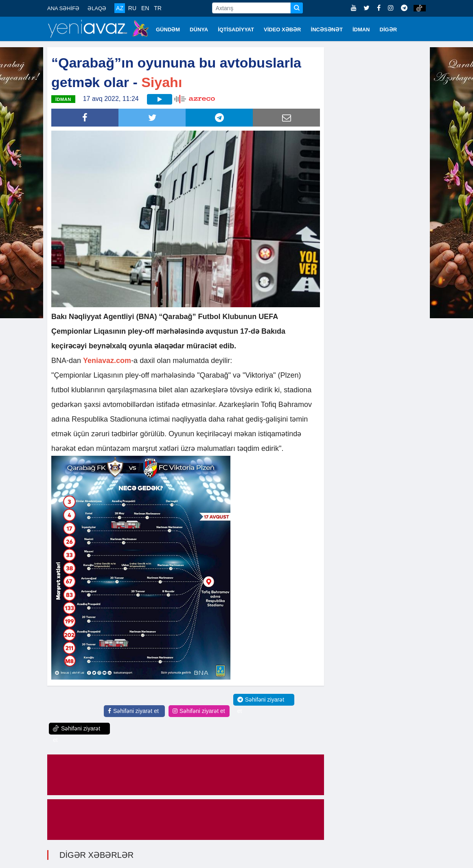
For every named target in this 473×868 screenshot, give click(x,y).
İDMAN (361, 30)
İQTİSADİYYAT (236, 30)
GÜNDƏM (168, 30)
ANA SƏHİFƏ (63, 8)
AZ (120, 8)
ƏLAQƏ (97, 8)
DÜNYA (199, 30)
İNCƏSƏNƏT (327, 30)
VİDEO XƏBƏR (282, 30)
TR (158, 8)
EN (145, 8)
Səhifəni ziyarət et (133, 711)
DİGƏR (389, 30)
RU (132, 8)
